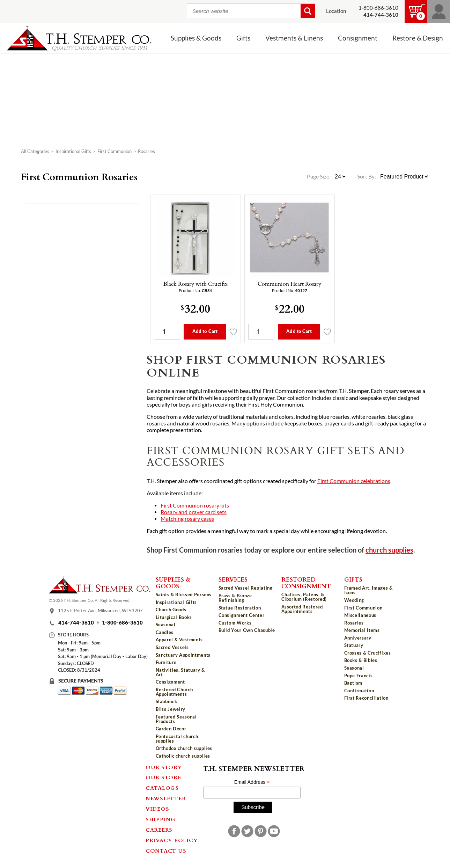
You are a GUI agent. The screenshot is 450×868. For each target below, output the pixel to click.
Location (336, 11)
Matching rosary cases (187, 519)
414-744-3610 (76, 623)
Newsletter (166, 798)
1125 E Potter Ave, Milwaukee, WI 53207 (100, 611)
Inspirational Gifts (73, 151)
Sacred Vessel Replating (246, 588)
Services (233, 579)
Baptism (353, 683)
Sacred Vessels (172, 647)
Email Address (252, 782)
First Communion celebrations (354, 481)
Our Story (164, 767)
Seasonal (166, 625)
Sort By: (367, 176)
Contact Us (166, 851)
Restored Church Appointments (174, 692)
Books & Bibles (361, 660)
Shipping (161, 819)
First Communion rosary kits (195, 505)
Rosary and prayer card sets (194, 512)
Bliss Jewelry (171, 709)
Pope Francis (359, 676)
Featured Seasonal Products (176, 719)
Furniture (166, 662)
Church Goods (171, 610)
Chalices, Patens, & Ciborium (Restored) (304, 597)
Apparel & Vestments (179, 640)
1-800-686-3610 (378, 8)
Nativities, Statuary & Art (180, 672)
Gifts (243, 38)
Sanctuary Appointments (183, 655)
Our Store (163, 777)
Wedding (354, 600)
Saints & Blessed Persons (184, 595)
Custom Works (235, 623)
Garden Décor (171, 729)
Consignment (358, 38)
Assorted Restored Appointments (302, 609)
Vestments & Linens (294, 38)
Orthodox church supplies (184, 748)
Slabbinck (167, 701)
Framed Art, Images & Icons (368, 590)
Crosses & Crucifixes (368, 653)
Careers (159, 830)
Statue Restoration (240, 608)
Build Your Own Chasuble (247, 630)
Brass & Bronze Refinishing (235, 598)
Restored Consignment (306, 582)
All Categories (35, 151)
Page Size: (319, 176)
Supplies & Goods (196, 38)
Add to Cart (205, 331)
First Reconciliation (366, 698)
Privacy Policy (172, 840)
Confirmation (359, 691)
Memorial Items (362, 630)
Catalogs (162, 788)
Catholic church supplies (183, 756)
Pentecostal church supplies (177, 739)
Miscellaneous (360, 615)
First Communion (115, 151)
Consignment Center (242, 615)
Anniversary (358, 638)
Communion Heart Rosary (289, 284)
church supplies (389, 550)
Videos (157, 809)
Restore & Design (418, 38)
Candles (165, 632)
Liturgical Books (174, 617)
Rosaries (354, 623)
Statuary (354, 645)
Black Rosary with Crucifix (196, 284)
